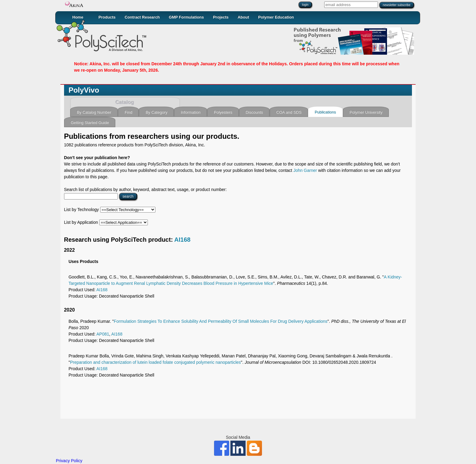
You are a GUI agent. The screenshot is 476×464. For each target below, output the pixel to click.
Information (190, 112)
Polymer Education (276, 17)
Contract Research (142, 17)
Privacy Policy (69, 461)
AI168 (182, 240)
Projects (221, 17)
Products (107, 17)
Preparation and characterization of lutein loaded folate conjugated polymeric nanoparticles (156, 362)
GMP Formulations (186, 17)
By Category (156, 112)
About (243, 17)
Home (78, 17)
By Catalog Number (94, 112)
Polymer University (366, 112)
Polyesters (223, 112)
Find (128, 112)
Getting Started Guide (90, 123)
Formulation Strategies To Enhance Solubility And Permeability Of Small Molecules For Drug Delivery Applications (221, 321)
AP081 (103, 334)
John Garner (305, 170)
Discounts (254, 112)
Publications (325, 112)
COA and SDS (289, 112)
